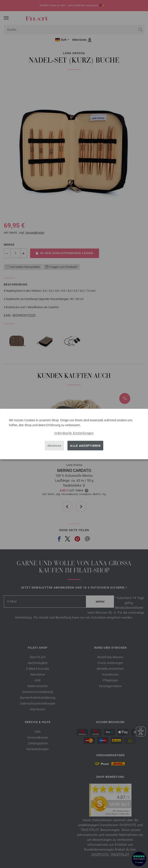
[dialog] (74, 434)
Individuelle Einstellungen (74, 433)
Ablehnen (54, 445)
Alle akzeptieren (85, 445)
